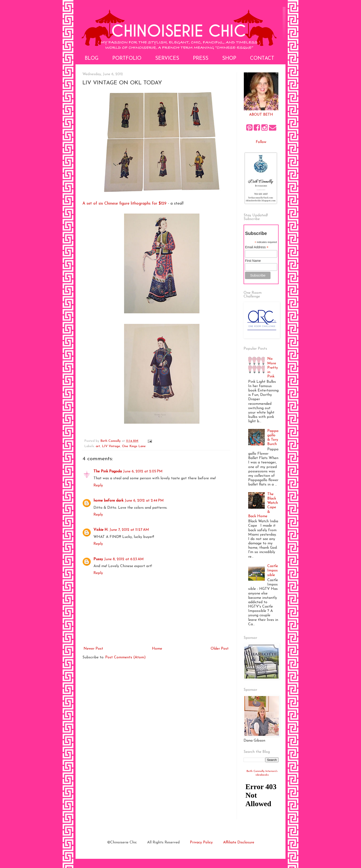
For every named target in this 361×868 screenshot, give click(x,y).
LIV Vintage (111, 446)
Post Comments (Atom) (125, 657)
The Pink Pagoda (108, 471)
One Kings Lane (134, 446)
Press (201, 59)
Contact (262, 59)
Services (167, 59)
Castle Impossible (273, 571)
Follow (261, 142)
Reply (98, 485)
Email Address (257, 247)
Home (157, 649)
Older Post (220, 649)
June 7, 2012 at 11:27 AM (129, 530)
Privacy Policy (201, 842)
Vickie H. (101, 530)
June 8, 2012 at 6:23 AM (124, 559)
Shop (229, 59)
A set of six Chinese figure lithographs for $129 (124, 204)
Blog (92, 59)
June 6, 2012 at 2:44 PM (144, 501)
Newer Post (93, 649)
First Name (253, 261)
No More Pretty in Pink (273, 368)
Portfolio (127, 59)
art (98, 446)
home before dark (108, 501)
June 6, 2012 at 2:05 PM (143, 471)
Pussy (98, 559)
